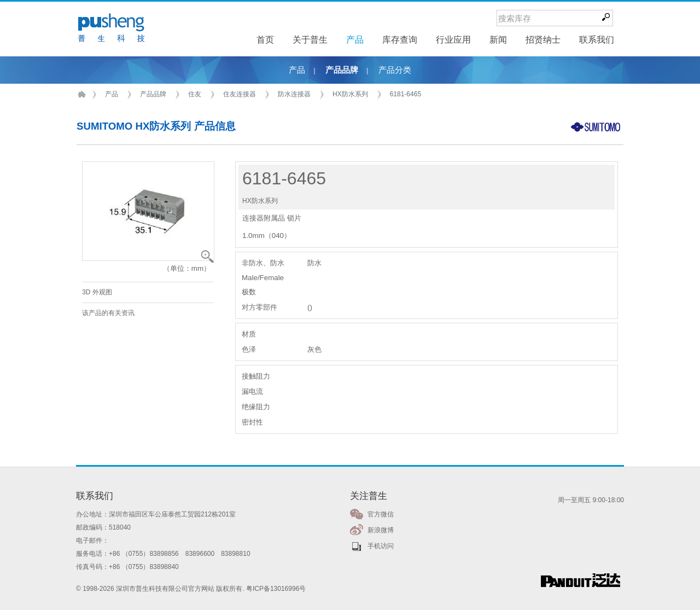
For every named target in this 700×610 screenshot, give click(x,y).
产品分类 (395, 70)
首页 (84, 94)
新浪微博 (381, 530)
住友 (195, 94)
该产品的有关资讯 (108, 313)
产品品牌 (342, 70)
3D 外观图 (97, 292)
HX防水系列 (350, 94)
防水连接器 (294, 94)
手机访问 (381, 546)
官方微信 (381, 514)
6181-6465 (406, 94)
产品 (297, 70)
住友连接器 (240, 94)
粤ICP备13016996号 (276, 589)
